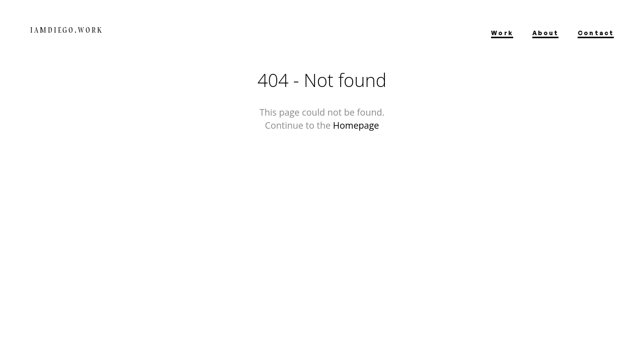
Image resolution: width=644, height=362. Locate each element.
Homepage (356, 125)
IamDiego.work (67, 30)
